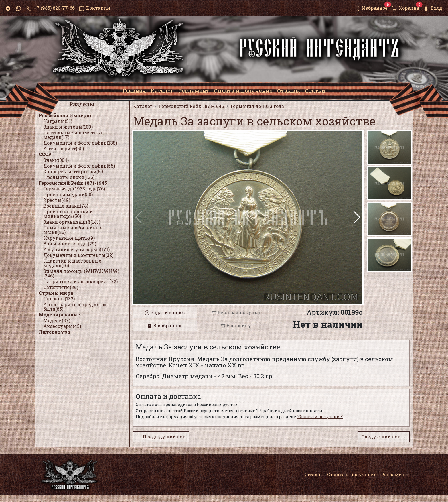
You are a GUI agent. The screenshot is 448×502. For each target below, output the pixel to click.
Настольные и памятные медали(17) (73, 135)
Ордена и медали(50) (68, 194)
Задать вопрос (165, 312)
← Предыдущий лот (161, 437)
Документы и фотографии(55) (79, 166)
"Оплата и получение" (320, 417)
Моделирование (59, 315)
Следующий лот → (384, 437)
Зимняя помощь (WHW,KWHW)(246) (81, 273)
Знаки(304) (56, 160)
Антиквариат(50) (64, 148)
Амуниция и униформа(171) (76, 249)
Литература (54, 332)
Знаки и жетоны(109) (68, 127)
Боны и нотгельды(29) (70, 244)
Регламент (394, 474)
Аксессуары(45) (62, 326)
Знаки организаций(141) (72, 222)
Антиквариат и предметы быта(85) (75, 307)
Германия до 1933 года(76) (74, 189)
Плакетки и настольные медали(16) (72, 263)
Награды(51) (58, 121)
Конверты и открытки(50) (74, 171)
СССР (45, 154)
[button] (357, 217)
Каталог (313, 474)
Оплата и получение (352, 474)
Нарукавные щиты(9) (69, 238)
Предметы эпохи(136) (69, 177)
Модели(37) (57, 320)
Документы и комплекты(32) (78, 255)
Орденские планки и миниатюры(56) (68, 214)
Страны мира (56, 293)
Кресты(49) (57, 200)
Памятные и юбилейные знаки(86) (73, 230)
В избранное (165, 325)
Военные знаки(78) (66, 206)
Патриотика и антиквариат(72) (80, 281)
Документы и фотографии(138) (80, 143)
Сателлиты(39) (61, 287)
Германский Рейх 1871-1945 (73, 183)
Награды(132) (59, 299)
